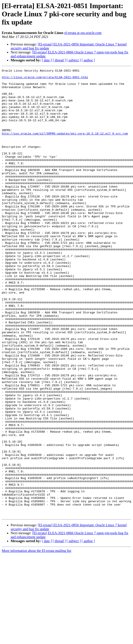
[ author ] (88, 60)
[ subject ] (74, 60)
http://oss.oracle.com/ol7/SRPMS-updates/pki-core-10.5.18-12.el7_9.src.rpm (65, 147)
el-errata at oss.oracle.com (83, 33)
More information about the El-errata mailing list (37, 640)
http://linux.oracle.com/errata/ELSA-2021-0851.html (45, 79)
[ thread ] (59, 60)
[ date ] (47, 60)
